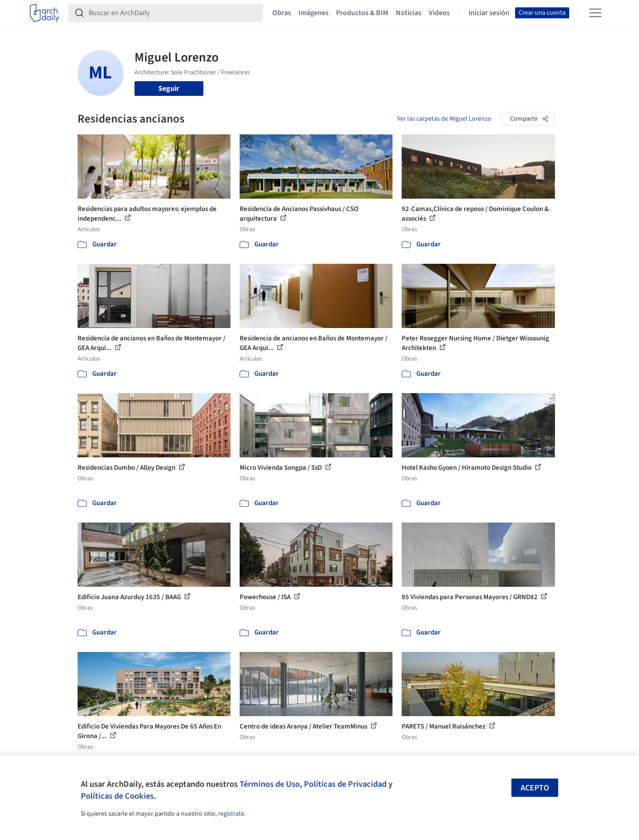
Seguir (169, 89)
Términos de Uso (270, 784)
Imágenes (314, 13)
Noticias (409, 13)
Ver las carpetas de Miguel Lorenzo (444, 119)
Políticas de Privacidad (345, 784)
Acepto (535, 788)
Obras (282, 13)
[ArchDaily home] (45, 13)
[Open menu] (595, 13)
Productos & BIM (362, 13)
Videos (439, 13)
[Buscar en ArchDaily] (173, 13)
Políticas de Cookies (117, 796)
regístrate (231, 814)
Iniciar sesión (489, 13)
